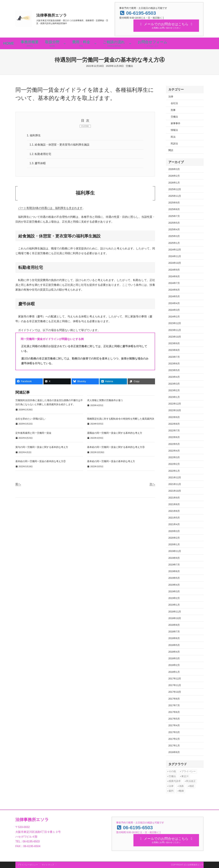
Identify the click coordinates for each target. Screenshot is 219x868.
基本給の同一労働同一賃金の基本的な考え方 (111, 462)
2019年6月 (174, 571)
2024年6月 (174, 290)
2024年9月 (174, 270)
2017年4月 (174, 725)
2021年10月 (175, 491)
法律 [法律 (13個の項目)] (171, 786)
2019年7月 (174, 565)
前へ (18, 484)
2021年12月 (175, 477)
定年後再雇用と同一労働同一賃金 (33, 433)
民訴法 (174, 143)
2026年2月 (174, 176)
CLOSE (85, 126)
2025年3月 (174, 236)
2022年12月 (175, 404)
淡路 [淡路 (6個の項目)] (181, 786)
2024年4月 (174, 303)
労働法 (129, 66)
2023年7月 (174, 357)
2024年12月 (175, 250)
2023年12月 (175, 323)
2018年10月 (175, 618)
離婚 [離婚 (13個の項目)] (181, 791)
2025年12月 (175, 189)
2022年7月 (174, 430)
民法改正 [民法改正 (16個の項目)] (191, 781)
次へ (152, 484)
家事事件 (176, 123)
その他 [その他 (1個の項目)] (172, 771)
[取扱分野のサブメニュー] (65, 43)
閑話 (171, 150)
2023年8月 (174, 350)
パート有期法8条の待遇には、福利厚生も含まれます (50, 209)
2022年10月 (175, 410)
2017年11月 (175, 685)
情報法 (174, 130)
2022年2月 (174, 464)
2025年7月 (174, 216)
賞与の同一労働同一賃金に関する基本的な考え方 (42, 447)
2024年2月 (174, 317)
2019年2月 (174, 598)
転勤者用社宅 (40, 154)
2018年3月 (174, 658)
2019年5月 (174, 578)
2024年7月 (174, 283)
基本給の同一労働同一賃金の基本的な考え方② (41, 462)
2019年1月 (174, 605)
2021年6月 (174, 511)
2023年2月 (174, 390)
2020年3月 (174, 531)
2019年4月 (174, 585)
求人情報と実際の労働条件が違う (105, 401)
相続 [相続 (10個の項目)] (192, 786)
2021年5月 (174, 518)
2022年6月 (174, 437)
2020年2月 (174, 538)
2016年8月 (174, 752)
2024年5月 (174, 296)
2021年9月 (174, 498)
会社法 (174, 103)
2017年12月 (175, 679)
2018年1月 (174, 672)
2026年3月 (174, 169)
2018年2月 (174, 665)
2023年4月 (174, 377)
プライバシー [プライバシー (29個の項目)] (189, 771)
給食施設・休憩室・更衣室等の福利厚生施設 (60, 145)
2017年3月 (174, 732)
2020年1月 (174, 544)
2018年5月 (174, 645)
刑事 (173, 110)
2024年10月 (175, 263)
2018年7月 (174, 632)
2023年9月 (174, 343)
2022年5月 (174, 444)
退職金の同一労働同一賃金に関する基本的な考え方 (115, 433)
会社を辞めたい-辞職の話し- (31, 419)
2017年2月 (174, 739)
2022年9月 (174, 417)
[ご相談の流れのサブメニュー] (130, 43)
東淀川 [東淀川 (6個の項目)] (185, 776)
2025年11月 (175, 196)
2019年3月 (174, 591)
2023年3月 (174, 384)
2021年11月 (175, 484)
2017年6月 (174, 712)
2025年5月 (174, 223)
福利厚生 (34, 135)
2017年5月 (174, 719)
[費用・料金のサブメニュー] (95, 43)
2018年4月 (174, 652)
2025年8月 (174, 209)
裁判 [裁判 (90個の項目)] (171, 791)
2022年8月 (174, 424)
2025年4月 (174, 229)
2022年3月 (174, 457)
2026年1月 (174, 183)
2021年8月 (174, 504)
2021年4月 (174, 524)
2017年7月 (174, 705)
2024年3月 (174, 310)
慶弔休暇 (38, 163)
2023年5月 (174, 370)
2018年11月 (175, 612)
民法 (173, 137)
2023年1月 (174, 397)
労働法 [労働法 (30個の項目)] (172, 776)
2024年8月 (174, 276)
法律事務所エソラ (52, 15)
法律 (171, 97)
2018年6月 (174, 638)
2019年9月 (174, 558)
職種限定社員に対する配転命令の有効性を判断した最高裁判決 (121, 419)
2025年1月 (174, 243)
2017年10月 (175, 692)
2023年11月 (175, 330)
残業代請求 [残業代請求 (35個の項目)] (175, 781)
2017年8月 (174, 699)
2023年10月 (175, 337)
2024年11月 (175, 256)
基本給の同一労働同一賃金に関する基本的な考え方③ (116, 447)
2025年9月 (174, 203)
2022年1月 (174, 471)
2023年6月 (174, 364)
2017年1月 (174, 746)
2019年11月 (175, 551)
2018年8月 (174, 625)
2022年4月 (174, 451)
